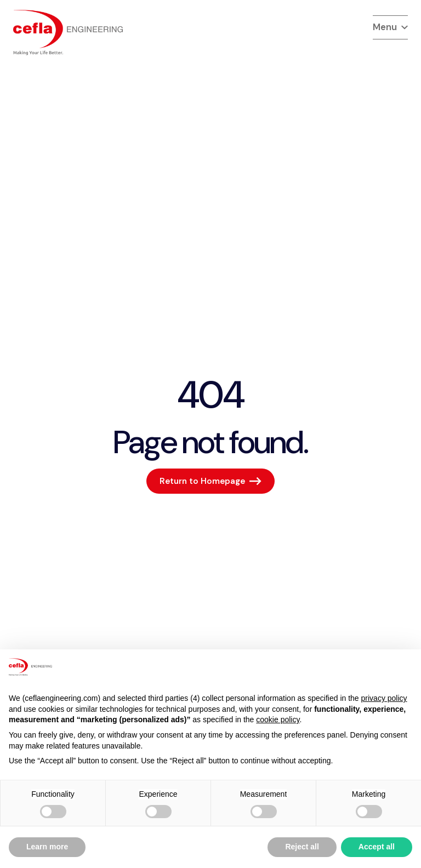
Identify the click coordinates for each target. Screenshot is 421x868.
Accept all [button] (377, 847)
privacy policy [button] (384, 698)
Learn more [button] (47, 847)
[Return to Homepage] (210, 481)
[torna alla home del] (68, 33)
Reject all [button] (302, 847)
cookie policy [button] (278, 719)
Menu (390, 27)
